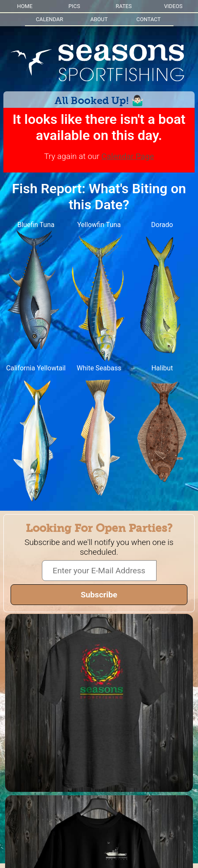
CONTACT (148, 19)
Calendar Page (128, 156)
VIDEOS (173, 6)
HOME (25, 6)
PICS (74, 6)
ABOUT (99, 19)
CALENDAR (49, 19)
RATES (124, 6)
